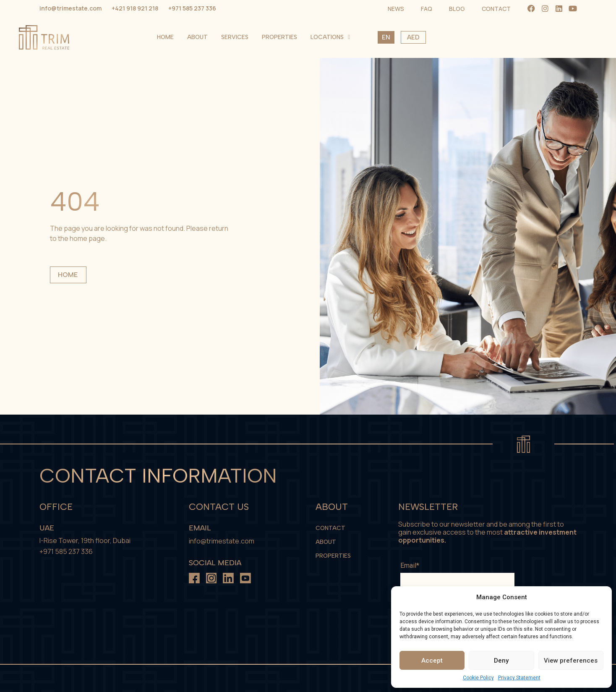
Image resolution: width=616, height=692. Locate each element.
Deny (501, 661)
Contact (330, 528)
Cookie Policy (478, 678)
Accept (432, 661)
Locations (481, 37)
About (348, 37)
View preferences (571, 661)
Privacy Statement (519, 678)
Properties (430, 37)
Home (316, 37)
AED (564, 37)
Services (385, 37)
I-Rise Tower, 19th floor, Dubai (85, 541)
